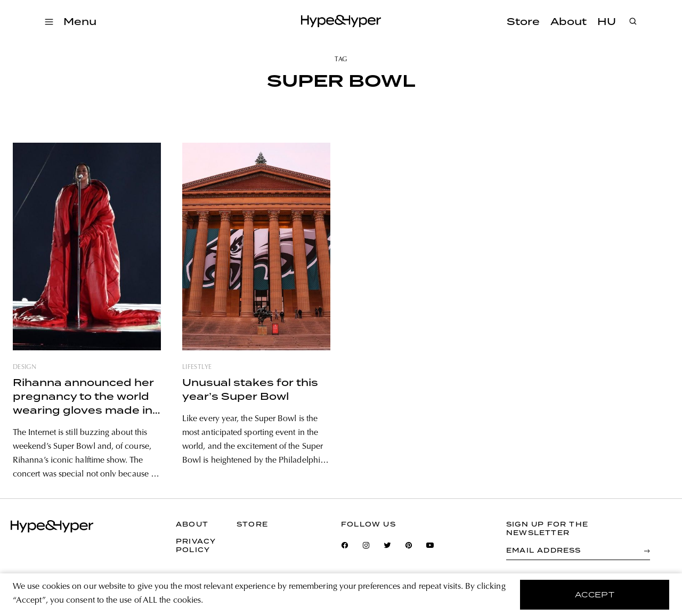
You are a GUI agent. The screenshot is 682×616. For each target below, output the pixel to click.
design (25, 367)
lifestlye (197, 367)
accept (595, 595)
